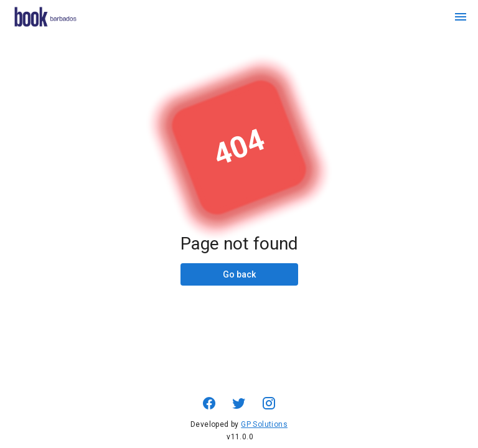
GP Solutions (264, 424)
